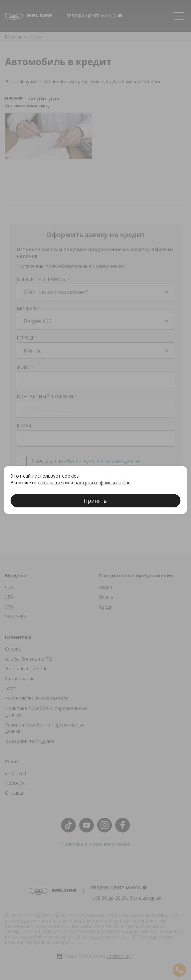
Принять (95, 501)
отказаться (51, 482)
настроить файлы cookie (103, 482)
